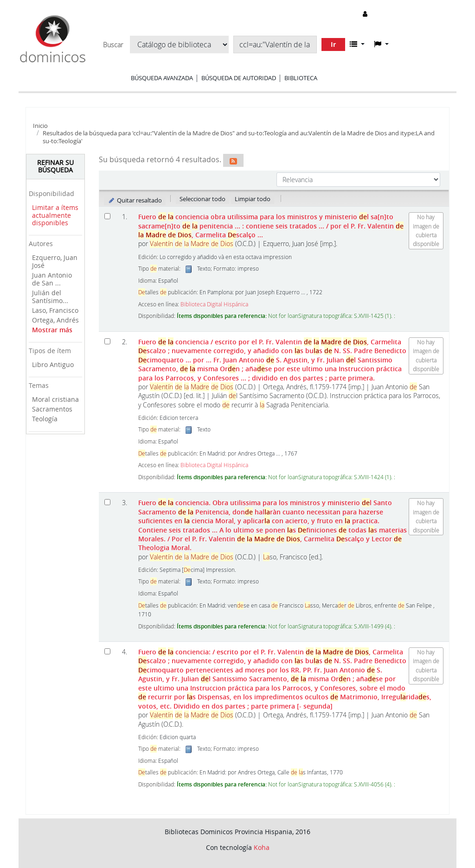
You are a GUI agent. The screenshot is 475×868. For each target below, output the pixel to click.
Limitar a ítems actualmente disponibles (55, 215)
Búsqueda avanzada (162, 78)
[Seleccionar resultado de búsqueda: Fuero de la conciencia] (107, 216)
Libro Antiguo (53, 364)
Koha (262, 847)
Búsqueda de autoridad (239, 78)
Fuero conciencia (272, 360)
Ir (333, 44)
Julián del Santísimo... (50, 297)
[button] (357, 44)
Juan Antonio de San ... (52, 279)
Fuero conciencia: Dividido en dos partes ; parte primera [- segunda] (285, 679)
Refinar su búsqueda (55, 166)
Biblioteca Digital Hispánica (214, 304)
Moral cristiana (55, 399)
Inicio (40, 126)
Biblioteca (301, 78)
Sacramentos (52, 409)
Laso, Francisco (55, 310)
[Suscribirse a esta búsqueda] (233, 160)
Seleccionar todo (202, 199)
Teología (45, 419)
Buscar (113, 45)
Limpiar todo (253, 199)
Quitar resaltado (135, 200)
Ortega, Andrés (55, 320)
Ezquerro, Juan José (55, 261)
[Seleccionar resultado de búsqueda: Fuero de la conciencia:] (107, 651)
